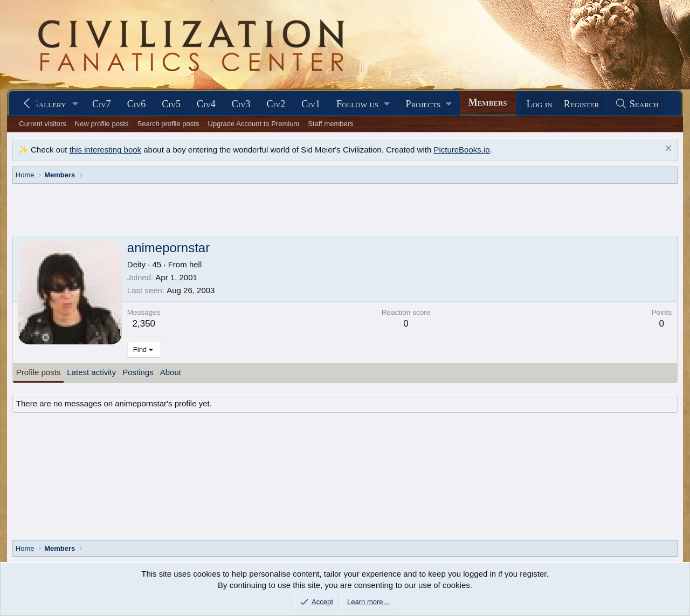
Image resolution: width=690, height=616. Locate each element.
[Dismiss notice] (667, 150)
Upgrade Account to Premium (253, 124)
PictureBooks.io (461, 150)
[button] (75, 104)
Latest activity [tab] (91, 372)
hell (195, 264)
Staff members (330, 124)
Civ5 (171, 104)
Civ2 (276, 104)
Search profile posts (168, 124)
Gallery (49, 104)
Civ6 (137, 104)
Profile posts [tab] (39, 372)
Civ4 (206, 104)
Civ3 (241, 104)
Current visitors (42, 124)
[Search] (637, 104)
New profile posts (102, 124)
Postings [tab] (138, 372)
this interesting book (105, 150)
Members (488, 102)
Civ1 (311, 104)
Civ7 (102, 104)
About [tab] (171, 372)
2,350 (144, 324)
